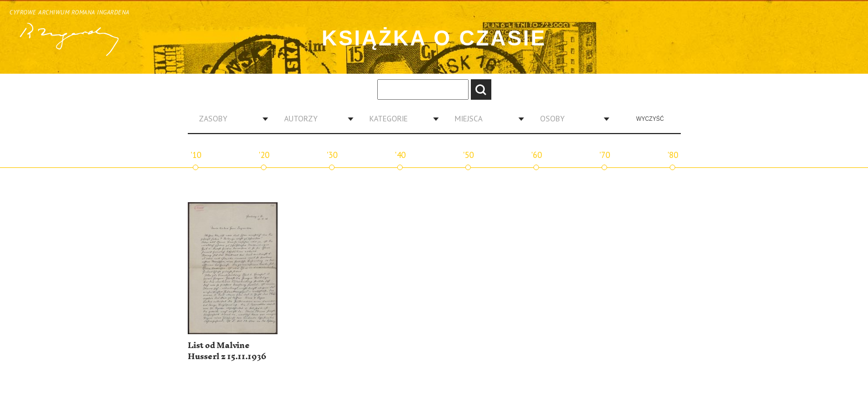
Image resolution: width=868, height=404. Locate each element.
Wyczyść (650, 119)
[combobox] (229, 119)
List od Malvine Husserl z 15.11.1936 (227, 351)
